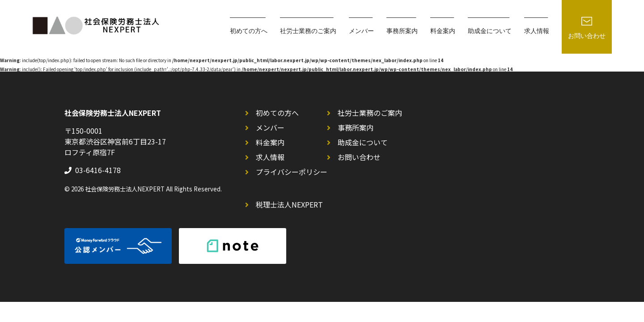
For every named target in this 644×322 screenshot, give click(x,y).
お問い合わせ (359, 157)
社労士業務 (308, 31)
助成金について (363, 142)
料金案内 (443, 31)
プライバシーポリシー (292, 172)
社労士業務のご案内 (370, 113)
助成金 (490, 31)
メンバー (361, 31)
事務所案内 (402, 31)
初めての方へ (277, 113)
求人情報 (537, 31)
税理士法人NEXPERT (289, 204)
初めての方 (249, 31)
